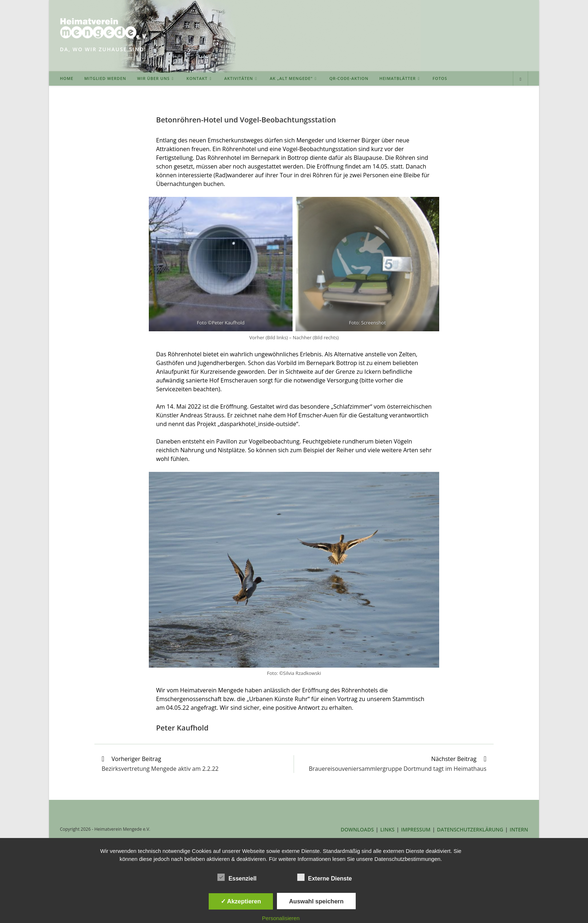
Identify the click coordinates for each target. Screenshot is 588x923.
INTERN (519, 829)
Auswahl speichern (316, 901)
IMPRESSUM (416, 829)
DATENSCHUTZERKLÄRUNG (470, 829)
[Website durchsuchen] (520, 79)
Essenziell (237, 877)
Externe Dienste (325, 877)
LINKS (387, 829)
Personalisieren (281, 918)
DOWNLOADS (357, 829)
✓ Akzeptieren (241, 901)
